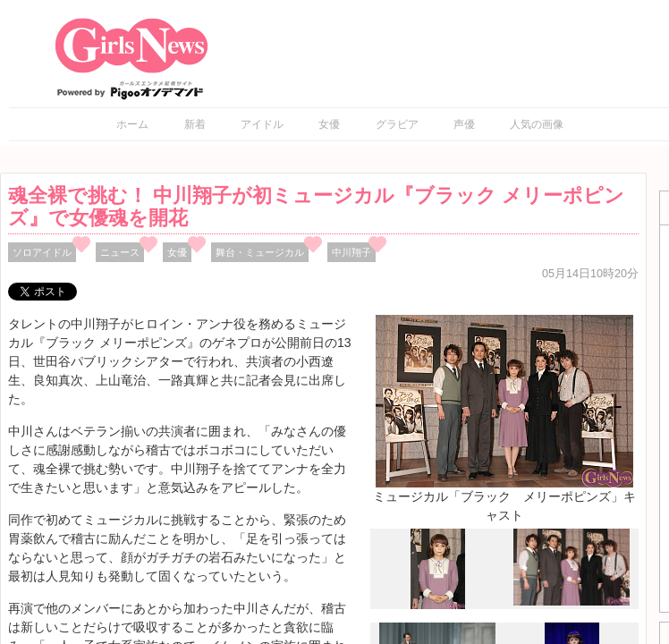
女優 (329, 124)
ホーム (132, 124)
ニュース (120, 252)
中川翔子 (351, 252)
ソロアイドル (42, 252)
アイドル (262, 124)
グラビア (397, 124)
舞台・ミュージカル (260, 252)
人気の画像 (537, 124)
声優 (464, 124)
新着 (195, 124)
